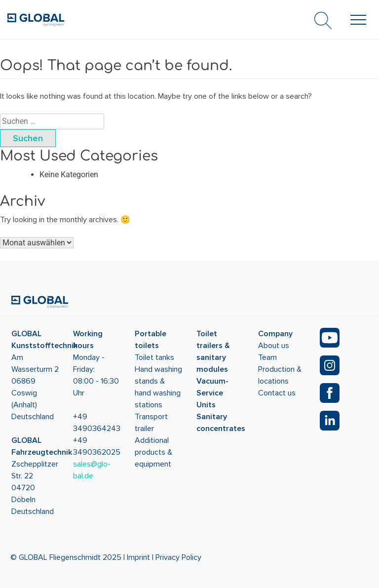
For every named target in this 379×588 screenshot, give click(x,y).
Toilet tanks (154, 357)
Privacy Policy (178, 557)
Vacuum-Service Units (212, 393)
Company (275, 334)
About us (274, 346)
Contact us (277, 393)
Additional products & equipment (153, 452)
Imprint (138, 557)
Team (267, 357)
